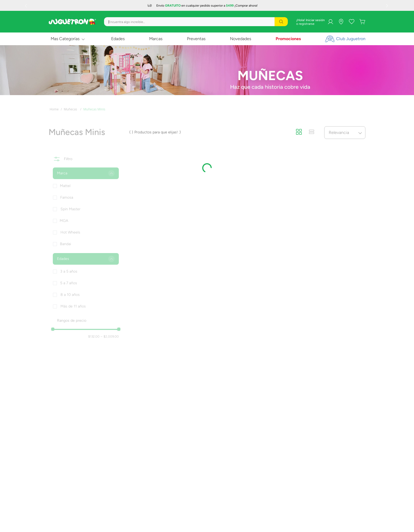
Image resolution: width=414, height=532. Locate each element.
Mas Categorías (65, 39)
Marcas (156, 39)
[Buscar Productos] (281, 22)
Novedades (241, 39)
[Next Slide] (388, 6)
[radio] (299, 132)
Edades (118, 39)
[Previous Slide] (26, 6)
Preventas (196, 39)
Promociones (288, 39)
